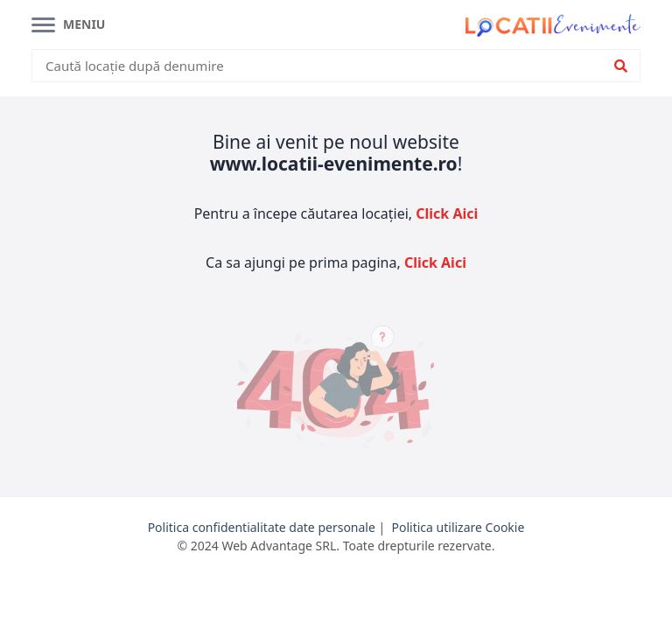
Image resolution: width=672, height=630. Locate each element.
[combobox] (324, 66)
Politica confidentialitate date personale (262, 527)
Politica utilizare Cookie (458, 527)
